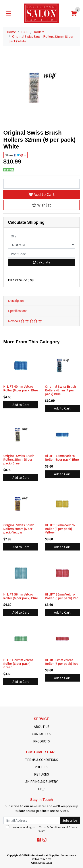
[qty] (41, 236)
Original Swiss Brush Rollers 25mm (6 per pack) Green (19, 459)
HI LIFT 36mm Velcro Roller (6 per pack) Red (62, 596)
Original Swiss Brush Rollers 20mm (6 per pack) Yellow (19, 529)
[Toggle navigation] (8, 13)
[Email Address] (32, 820)
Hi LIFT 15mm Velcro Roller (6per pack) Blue (62, 457)
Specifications (18, 311)
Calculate (41, 262)
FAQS (42, 789)
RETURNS (41, 774)
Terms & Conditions (51, 827)
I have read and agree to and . (41, 829)
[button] (41, 205)
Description (16, 301)
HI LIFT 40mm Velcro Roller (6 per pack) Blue (21, 388)
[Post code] (41, 254)
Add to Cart (41, 194)
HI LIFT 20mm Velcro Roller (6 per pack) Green (18, 663)
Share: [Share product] (14, 155)
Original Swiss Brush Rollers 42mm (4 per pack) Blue (60, 390)
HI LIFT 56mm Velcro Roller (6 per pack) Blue (21, 596)
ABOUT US (42, 727)
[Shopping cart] (74, 13)
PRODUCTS (41, 741)
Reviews (25, 321)
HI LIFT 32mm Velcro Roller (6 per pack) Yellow (60, 529)
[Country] (41, 245)
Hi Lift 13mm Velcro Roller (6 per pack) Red (62, 662)
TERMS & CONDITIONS (41, 760)
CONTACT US (41, 734)
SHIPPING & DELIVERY (41, 782)
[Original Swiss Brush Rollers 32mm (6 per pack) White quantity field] (41, 184)
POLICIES (41, 767)
